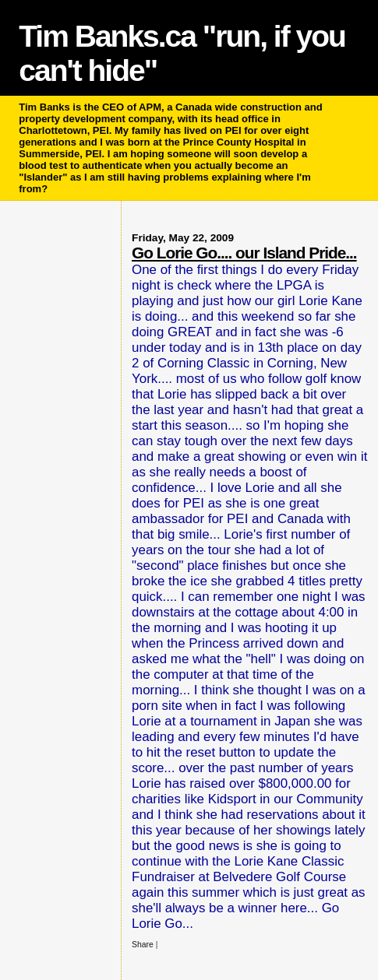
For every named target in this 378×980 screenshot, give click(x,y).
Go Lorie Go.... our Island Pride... (244, 253)
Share (143, 945)
